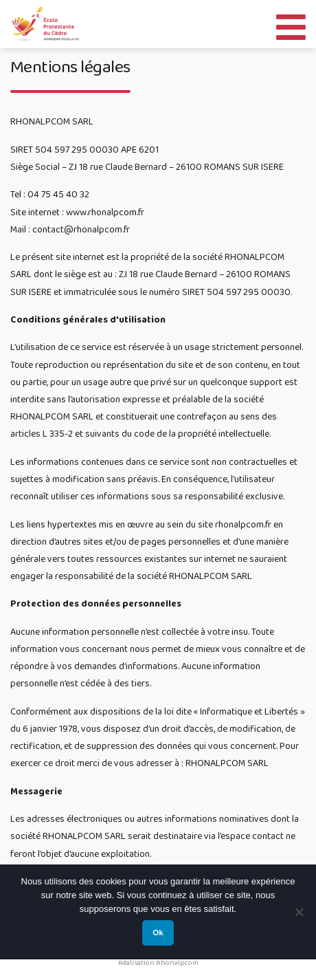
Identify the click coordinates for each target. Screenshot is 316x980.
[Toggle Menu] (291, 24)
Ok (158, 933)
